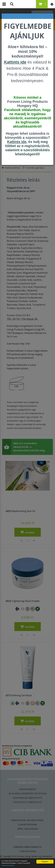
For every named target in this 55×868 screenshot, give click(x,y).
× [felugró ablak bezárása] (50, 16)
